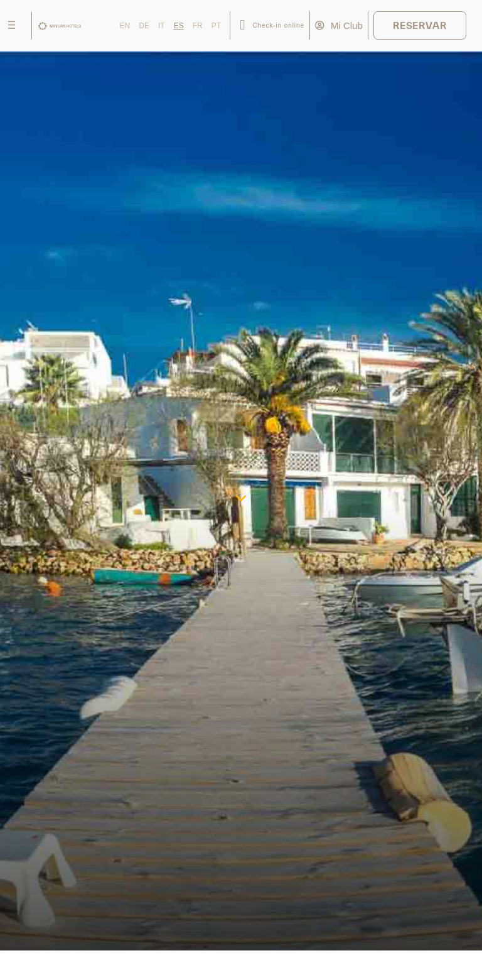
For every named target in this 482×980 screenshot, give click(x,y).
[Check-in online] (243, 25)
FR (198, 26)
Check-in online (278, 25)
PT (216, 26)
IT (162, 26)
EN (125, 26)
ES (179, 26)
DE (144, 26)
